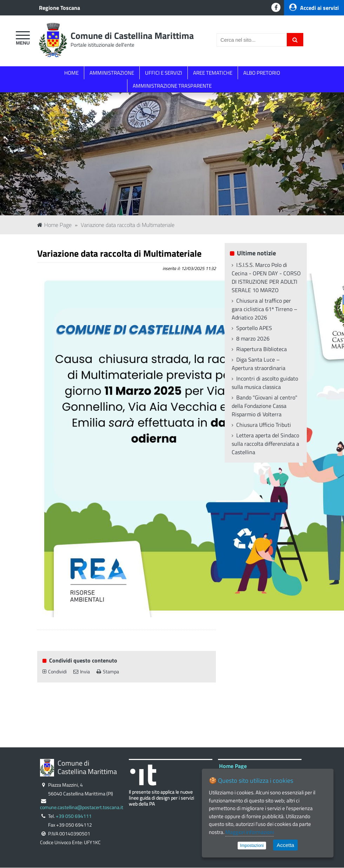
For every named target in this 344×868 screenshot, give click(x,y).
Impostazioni (252, 846)
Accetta (285, 845)
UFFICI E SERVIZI (164, 73)
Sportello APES (254, 328)
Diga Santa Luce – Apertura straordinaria (259, 364)
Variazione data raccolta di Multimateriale (128, 225)
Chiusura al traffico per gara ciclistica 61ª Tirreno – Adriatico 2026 (264, 309)
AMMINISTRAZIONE (112, 73)
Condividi (55, 672)
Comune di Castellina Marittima (132, 36)
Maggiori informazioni (250, 832)
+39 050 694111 (74, 816)
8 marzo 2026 (253, 338)
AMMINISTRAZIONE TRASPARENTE (172, 86)
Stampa (108, 672)
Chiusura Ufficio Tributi (264, 425)
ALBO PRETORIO (262, 73)
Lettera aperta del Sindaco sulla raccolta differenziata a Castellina (265, 444)
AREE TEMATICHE (213, 73)
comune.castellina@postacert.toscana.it (82, 807)
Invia (82, 672)
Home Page (54, 225)
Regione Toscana (59, 8)
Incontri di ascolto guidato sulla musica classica (265, 383)
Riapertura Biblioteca (262, 349)
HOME (71, 73)
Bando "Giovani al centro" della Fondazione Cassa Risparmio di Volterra (264, 406)
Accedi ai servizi (314, 8)
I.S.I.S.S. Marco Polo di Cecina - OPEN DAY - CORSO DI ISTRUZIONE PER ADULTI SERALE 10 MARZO (266, 277)
